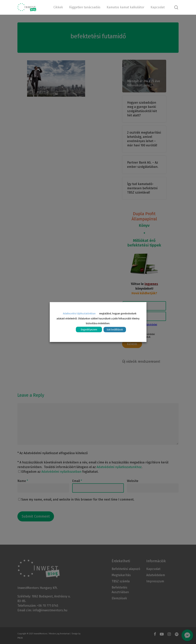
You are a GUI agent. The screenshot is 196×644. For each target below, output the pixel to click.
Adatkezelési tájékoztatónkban (79, 313)
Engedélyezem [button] (89, 330)
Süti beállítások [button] (115, 330)
